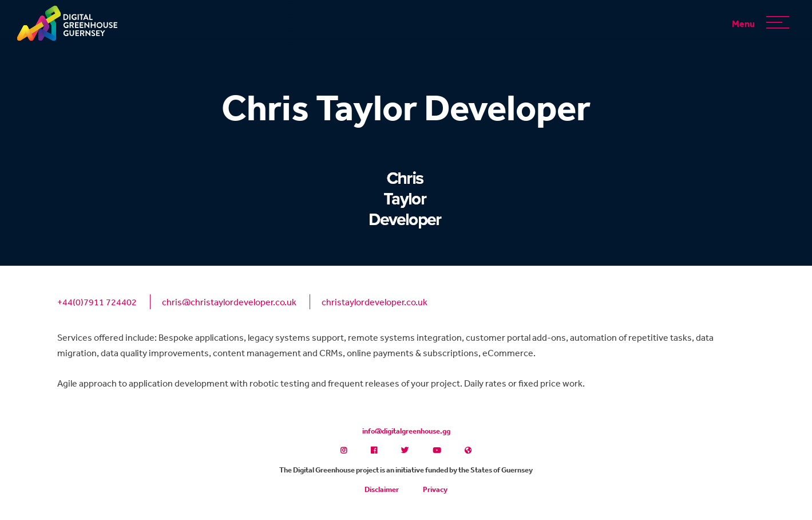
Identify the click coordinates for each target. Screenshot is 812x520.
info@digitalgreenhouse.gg (406, 431)
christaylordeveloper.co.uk (375, 302)
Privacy (435, 489)
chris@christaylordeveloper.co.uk (229, 302)
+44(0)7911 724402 (97, 302)
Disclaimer (382, 489)
